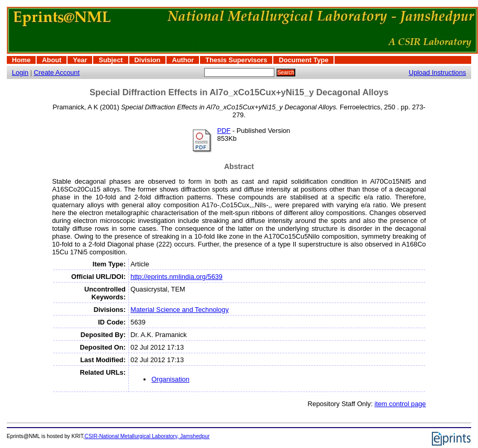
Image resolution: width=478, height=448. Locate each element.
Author (183, 60)
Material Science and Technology (180, 310)
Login (20, 72)
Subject (110, 60)
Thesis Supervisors (236, 60)
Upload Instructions (438, 72)
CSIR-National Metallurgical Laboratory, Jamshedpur (147, 436)
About (52, 60)
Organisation (170, 379)
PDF (224, 131)
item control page (400, 404)
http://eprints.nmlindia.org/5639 (176, 277)
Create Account (57, 72)
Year (80, 60)
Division (148, 60)
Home (21, 60)
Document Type (303, 60)
